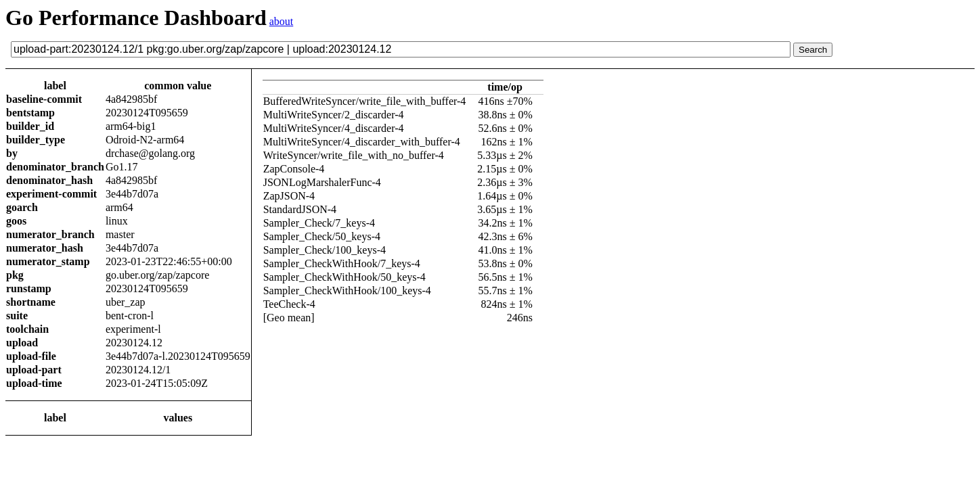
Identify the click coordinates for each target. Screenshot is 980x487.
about (282, 21)
